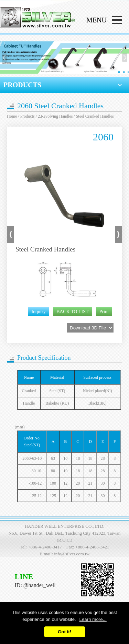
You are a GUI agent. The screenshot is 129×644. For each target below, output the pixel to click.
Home (12, 116)
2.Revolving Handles (55, 116)
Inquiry (38, 312)
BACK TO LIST (73, 312)
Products (28, 116)
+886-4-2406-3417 (45, 547)
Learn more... (93, 619)
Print (104, 312)
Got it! (64, 632)
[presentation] (4, 57)
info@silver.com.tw (72, 554)
